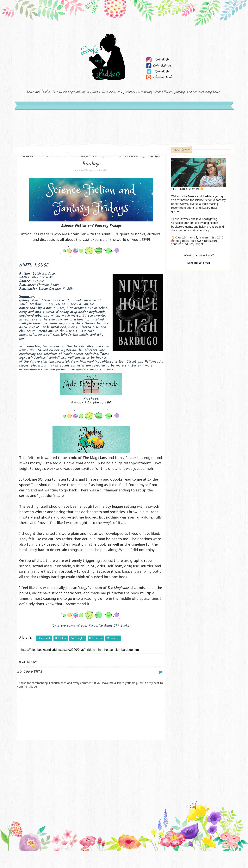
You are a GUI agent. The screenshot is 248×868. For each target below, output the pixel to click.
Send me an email (198, 265)
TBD (106, 409)
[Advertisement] (89, 788)
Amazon (75, 409)
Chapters (92, 409)
